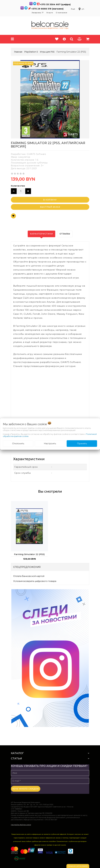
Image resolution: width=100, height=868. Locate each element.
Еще (73, 9)
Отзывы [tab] (65, 234)
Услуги (50, 13)
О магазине (61, 13)
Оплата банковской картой (29, 576)
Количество (18, 186)
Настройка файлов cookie (21, 825)
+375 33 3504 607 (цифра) (55, 4)
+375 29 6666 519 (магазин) (48, 9)
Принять (82, 443)
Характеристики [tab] (41, 234)
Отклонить (18, 443)
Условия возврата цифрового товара (35, 581)
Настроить (50, 443)
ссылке (63, 845)
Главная (18, 52)
